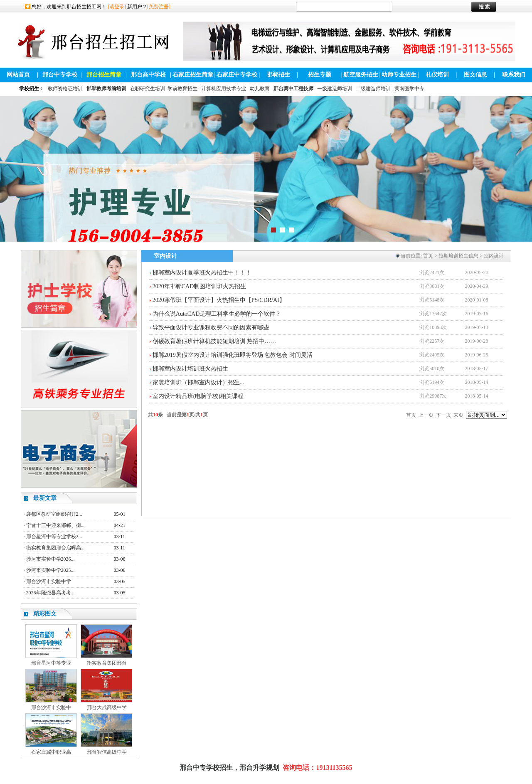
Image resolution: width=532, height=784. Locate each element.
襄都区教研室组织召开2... (54, 514)
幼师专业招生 (399, 75)
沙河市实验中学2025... (50, 570)
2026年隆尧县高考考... (50, 593)
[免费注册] (159, 7)
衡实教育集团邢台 (107, 663)
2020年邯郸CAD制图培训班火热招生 (199, 286)
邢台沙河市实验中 (51, 707)
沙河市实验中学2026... (50, 559)
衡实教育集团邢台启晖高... (55, 548)
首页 (428, 256)
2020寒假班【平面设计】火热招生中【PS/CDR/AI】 (219, 300)
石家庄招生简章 (193, 75)
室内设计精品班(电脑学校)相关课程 (198, 396)
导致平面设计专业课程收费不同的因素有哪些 (211, 328)
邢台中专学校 (60, 75)
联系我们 (514, 75)
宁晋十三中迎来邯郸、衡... (55, 525)
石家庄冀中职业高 (51, 752)
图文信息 (475, 75)
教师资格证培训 (65, 89)
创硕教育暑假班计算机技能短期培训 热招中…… (214, 341)
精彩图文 (45, 614)
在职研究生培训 (148, 89)
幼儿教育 (260, 89)
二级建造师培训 (373, 89)
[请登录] (117, 7)
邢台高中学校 (148, 75)
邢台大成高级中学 (107, 707)
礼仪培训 (437, 75)
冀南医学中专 (409, 89)
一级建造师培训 (335, 89)
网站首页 (18, 75)
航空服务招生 (361, 75)
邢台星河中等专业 (51, 663)
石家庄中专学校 (237, 75)
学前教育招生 (182, 89)
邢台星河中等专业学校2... (54, 537)
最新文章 (45, 498)
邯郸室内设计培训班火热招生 (190, 369)
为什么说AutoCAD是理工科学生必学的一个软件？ (217, 314)
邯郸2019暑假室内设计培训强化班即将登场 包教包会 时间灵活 (233, 355)
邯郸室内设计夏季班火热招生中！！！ (202, 273)
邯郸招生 (278, 75)
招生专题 (320, 75)
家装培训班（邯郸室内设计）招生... (198, 382)
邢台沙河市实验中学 (49, 581)
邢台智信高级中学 (107, 752)
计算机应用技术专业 (224, 89)
